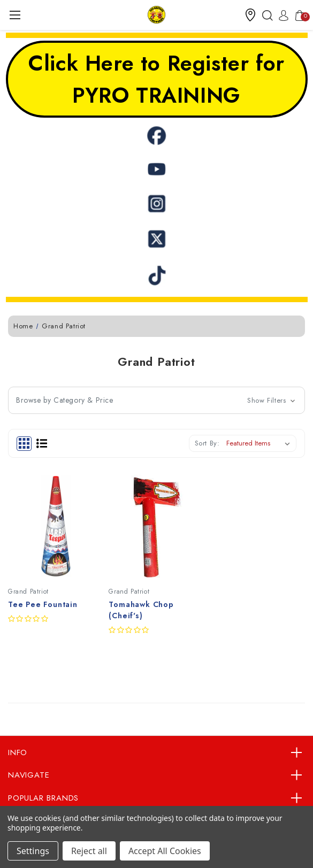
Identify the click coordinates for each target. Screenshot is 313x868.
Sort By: (207, 443)
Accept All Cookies (165, 851)
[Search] (265, 15)
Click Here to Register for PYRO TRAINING (156, 79)
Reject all (89, 851)
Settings (33, 851)
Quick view (16, 667)
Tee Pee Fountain (43, 604)
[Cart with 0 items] (297, 15)
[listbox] (260, 443)
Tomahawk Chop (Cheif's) (141, 610)
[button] (250, 15)
